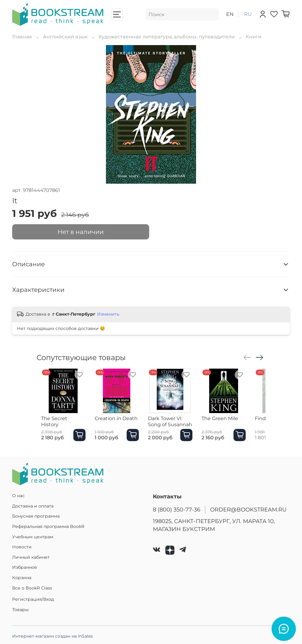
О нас (18, 496)
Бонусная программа (36, 516)
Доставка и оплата (33, 506)
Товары (20, 610)
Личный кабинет (31, 557)
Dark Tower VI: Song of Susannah (180, 428)
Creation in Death (118, 425)
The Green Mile (234, 425)
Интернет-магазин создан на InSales (53, 636)
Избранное (25, 567)
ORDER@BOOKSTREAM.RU (248, 510)
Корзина (22, 578)
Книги (254, 37)
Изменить (108, 314)
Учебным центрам (33, 537)
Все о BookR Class (32, 588)
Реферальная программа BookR (48, 526)
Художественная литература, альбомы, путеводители (167, 37)
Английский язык (65, 37)
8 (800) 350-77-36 (177, 510)
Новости (22, 547)
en (230, 14)
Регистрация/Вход (33, 599)
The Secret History (59, 425)
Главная (22, 37)
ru (248, 14)
